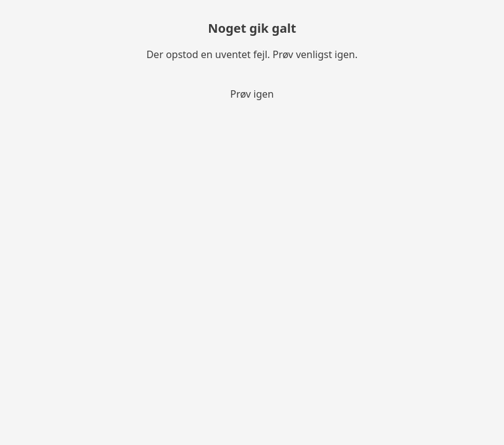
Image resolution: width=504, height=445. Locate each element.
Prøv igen (252, 94)
